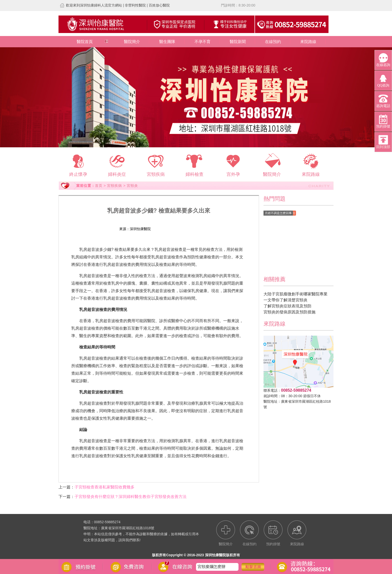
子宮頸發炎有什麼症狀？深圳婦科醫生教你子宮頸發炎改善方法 (130, 497)
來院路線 (308, 42)
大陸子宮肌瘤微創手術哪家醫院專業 (295, 294)
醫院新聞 (238, 42)
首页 (99, 186)
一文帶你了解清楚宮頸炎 (285, 300)
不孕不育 (202, 42)
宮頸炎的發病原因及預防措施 (289, 312)
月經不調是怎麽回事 (278, 213)
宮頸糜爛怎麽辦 (211, 567)
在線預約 (273, 42)
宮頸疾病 (114, 186)
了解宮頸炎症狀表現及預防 (287, 306)
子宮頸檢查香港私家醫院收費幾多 (104, 487)
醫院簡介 (132, 42)
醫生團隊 (167, 42)
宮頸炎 (132, 186)
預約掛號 (187, 229)
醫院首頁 (85, 42)
